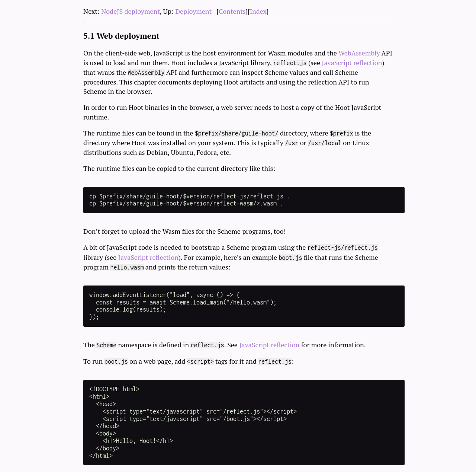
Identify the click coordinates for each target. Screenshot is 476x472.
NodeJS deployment (131, 11)
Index (258, 11)
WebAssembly (359, 53)
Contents (232, 11)
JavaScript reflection (352, 63)
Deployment (193, 11)
